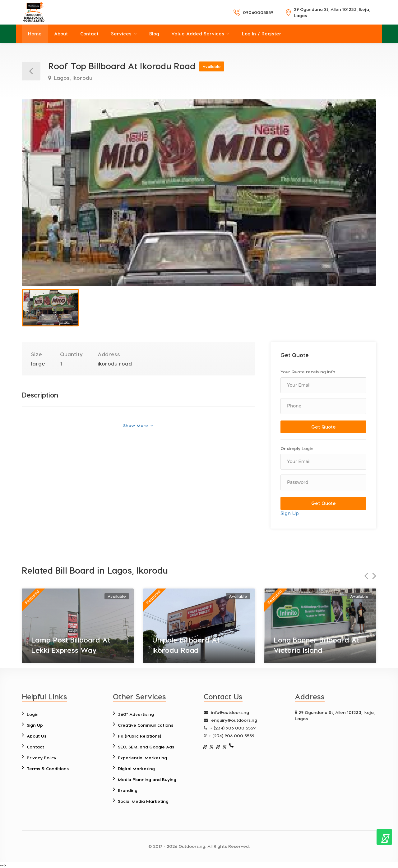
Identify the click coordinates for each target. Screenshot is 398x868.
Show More (138, 425)
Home (35, 34)
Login (33, 714)
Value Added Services (198, 34)
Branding (128, 790)
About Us (37, 736)
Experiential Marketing (142, 758)
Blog (154, 34)
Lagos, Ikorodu (72, 78)
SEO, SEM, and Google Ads (146, 747)
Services (121, 34)
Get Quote (324, 427)
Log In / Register (262, 34)
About (61, 34)
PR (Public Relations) (139, 736)
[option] (199, 193)
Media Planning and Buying (147, 779)
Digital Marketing (136, 768)
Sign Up (290, 513)
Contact (89, 34)
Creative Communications (146, 725)
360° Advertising (136, 714)
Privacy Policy (42, 758)
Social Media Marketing (143, 801)
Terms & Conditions (48, 768)
